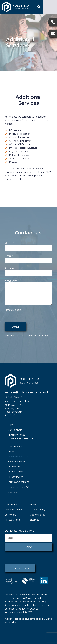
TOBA (33, 505)
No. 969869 (32, 609)
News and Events (17, 462)
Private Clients (12, 520)
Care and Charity (14, 510)
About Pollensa (16, 435)
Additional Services (18, 457)
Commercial (11, 515)
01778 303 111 (17, 397)
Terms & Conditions (18, 482)
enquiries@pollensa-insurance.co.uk (27, 392)
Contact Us (14, 467)
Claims (11, 452)
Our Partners (15, 430)
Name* (9, 243)
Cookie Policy (15, 472)
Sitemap (12, 492)
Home (11, 425)
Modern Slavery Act (18, 487)
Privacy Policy (15, 477)
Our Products (15, 447)
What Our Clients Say (22, 438)
